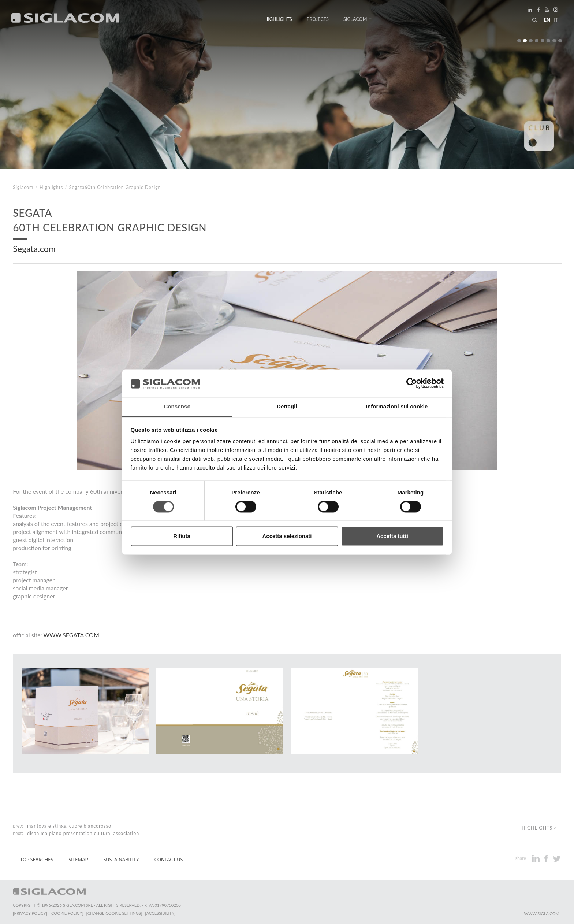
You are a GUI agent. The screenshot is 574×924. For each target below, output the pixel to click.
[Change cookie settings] (114, 913)
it (556, 20)
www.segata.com (71, 635)
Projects (318, 19)
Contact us (169, 860)
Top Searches (37, 860)
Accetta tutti (392, 536)
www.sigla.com (542, 914)
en (547, 20)
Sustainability (121, 860)
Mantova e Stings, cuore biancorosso (69, 826)
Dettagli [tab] (287, 407)
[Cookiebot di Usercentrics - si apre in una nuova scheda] (412, 383)
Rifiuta (182, 536)
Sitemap (78, 860)
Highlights (278, 19)
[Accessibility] (160, 913)
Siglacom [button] (358, 19)
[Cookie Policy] (67, 913)
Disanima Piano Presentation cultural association (83, 833)
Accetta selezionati (287, 536)
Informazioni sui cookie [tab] (397, 407)
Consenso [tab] (177, 407)
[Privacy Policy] (30, 913)
